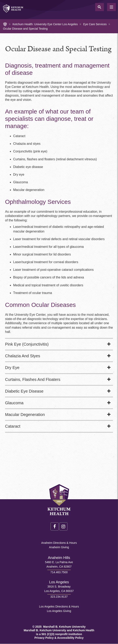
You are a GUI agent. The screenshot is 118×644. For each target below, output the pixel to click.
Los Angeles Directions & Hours (59, 606)
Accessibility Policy (70, 638)
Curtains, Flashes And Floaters (33, 379)
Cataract (13, 426)
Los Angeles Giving (59, 611)
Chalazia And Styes (23, 356)
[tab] (59, 345)
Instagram (63, 526)
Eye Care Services (95, 24)
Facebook (55, 526)
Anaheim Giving (59, 547)
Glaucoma (14, 403)
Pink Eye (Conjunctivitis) (27, 344)
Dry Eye (12, 368)
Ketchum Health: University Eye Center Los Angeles (45, 24)
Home (5, 24)
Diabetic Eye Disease (24, 391)
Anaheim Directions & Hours (59, 543)
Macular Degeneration (25, 415)
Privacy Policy (44, 638)
